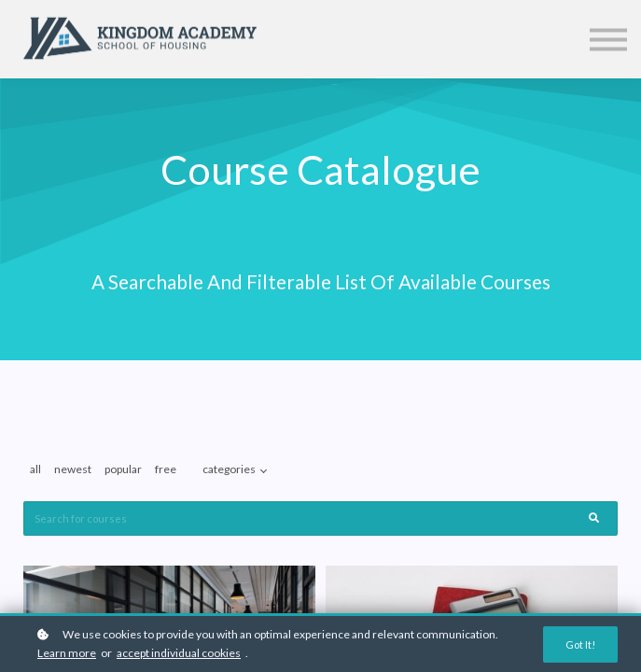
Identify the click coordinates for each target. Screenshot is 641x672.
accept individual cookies (179, 653)
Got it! (580, 644)
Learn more (67, 653)
